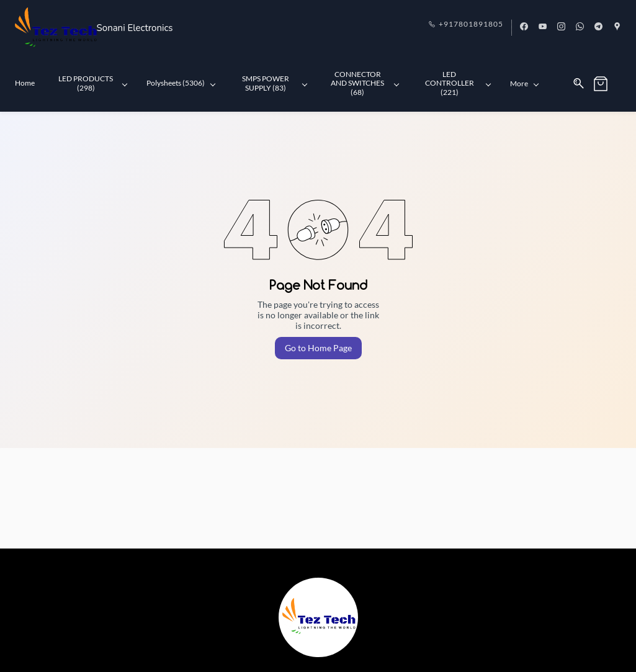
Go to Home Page (318, 348)
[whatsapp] (580, 27)
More (524, 83)
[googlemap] (617, 27)
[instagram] (561, 27)
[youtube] (543, 27)
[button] (607, 84)
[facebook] (524, 27)
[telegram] (598, 27)
